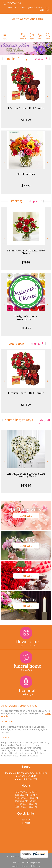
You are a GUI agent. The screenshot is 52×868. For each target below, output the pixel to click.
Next (48, 96)
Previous (4, 96)
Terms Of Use (18, 863)
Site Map (37, 866)
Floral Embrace (26, 174)
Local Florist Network (20, 866)
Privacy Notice (34, 863)
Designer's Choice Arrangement (26, 318)
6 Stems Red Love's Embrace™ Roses (26, 252)
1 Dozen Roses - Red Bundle (26, 108)
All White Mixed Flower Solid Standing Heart (26, 475)
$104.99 (26, 328)
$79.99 (26, 186)
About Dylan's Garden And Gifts (19, 706)
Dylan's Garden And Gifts (26, 19)
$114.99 (26, 120)
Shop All (40, 59)
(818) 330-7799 (14, 3)
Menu (5, 39)
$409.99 (26, 485)
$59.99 (26, 262)
